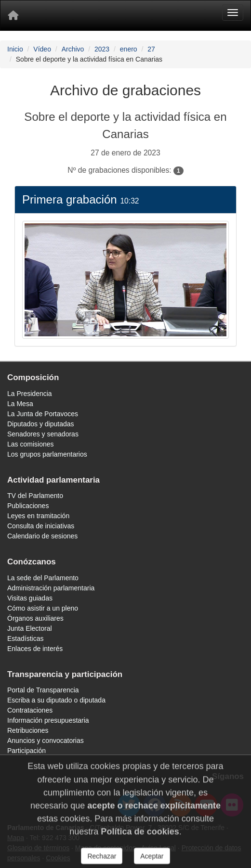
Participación (26, 751)
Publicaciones (28, 506)
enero (129, 49)
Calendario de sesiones (42, 536)
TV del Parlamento (35, 496)
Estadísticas (25, 638)
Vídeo (42, 49)
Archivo (73, 49)
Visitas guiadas (30, 598)
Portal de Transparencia (43, 690)
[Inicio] (13, 15)
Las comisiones (31, 444)
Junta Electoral (30, 628)
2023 (102, 49)
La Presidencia (30, 394)
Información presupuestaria (48, 720)
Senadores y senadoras (43, 434)
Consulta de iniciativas (41, 526)
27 (151, 49)
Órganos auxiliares (35, 618)
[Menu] (233, 13)
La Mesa (20, 404)
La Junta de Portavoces (43, 414)
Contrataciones (30, 710)
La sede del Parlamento (43, 578)
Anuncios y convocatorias (46, 740)
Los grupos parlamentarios (47, 454)
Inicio (15, 49)
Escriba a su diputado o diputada (56, 700)
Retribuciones (28, 730)
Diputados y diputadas (41, 424)
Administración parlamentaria (51, 588)
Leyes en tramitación (38, 516)
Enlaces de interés (35, 649)
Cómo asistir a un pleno (43, 608)
